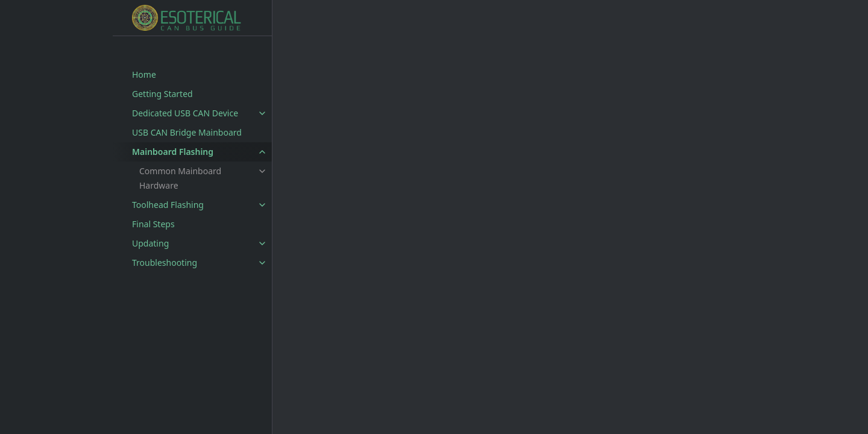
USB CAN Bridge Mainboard (187, 132)
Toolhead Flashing (168, 205)
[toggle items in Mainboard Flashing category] (262, 152)
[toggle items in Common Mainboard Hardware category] (262, 171)
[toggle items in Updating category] (262, 244)
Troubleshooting (165, 263)
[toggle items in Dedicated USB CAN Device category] (262, 113)
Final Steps (153, 224)
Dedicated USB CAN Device (185, 113)
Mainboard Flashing (173, 152)
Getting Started (162, 94)
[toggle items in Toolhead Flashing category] (262, 205)
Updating (150, 243)
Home (144, 74)
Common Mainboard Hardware (180, 178)
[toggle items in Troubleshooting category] (262, 263)
